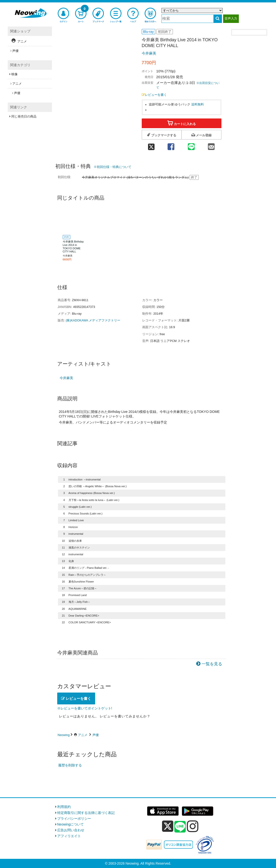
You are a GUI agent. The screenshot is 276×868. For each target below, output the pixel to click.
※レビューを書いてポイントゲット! (85, 708)
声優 (96, 735)
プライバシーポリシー (74, 819)
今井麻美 (149, 53)
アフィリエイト (69, 836)
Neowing (64, 735)
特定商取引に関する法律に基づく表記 (86, 813)
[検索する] (218, 19)
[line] (180, 827)
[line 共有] (191, 145)
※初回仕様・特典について (113, 167)
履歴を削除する (70, 765)
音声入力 (231, 18)
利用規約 (64, 807)
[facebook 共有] (171, 145)
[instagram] (193, 826)
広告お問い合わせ (71, 830)
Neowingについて (71, 824)
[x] (168, 826)
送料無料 (198, 104)
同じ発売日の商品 (24, 116)
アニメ (83, 735)
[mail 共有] (211, 145)
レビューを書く (154, 95)
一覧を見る (212, 664)
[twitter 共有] (151, 145)
